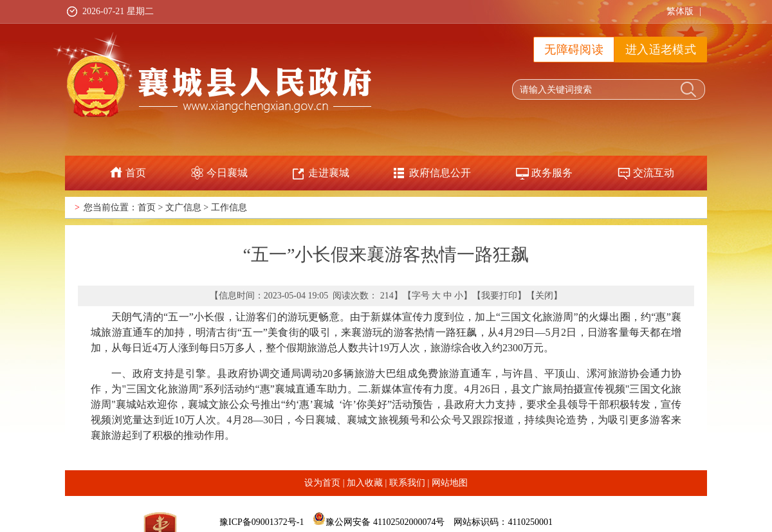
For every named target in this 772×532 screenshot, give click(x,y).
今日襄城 (227, 173)
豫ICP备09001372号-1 (262, 522)
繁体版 (680, 11)
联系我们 (407, 483)
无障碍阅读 (574, 50)
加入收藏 (365, 483)
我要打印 (499, 296)
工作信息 (229, 207)
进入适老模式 (661, 50)
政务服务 (552, 173)
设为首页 (322, 483)
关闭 (544, 296)
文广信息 (183, 207)
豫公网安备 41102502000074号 (385, 522)
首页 (136, 173)
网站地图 (450, 483)
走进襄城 (329, 173)
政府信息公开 (440, 173)
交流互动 (654, 173)
